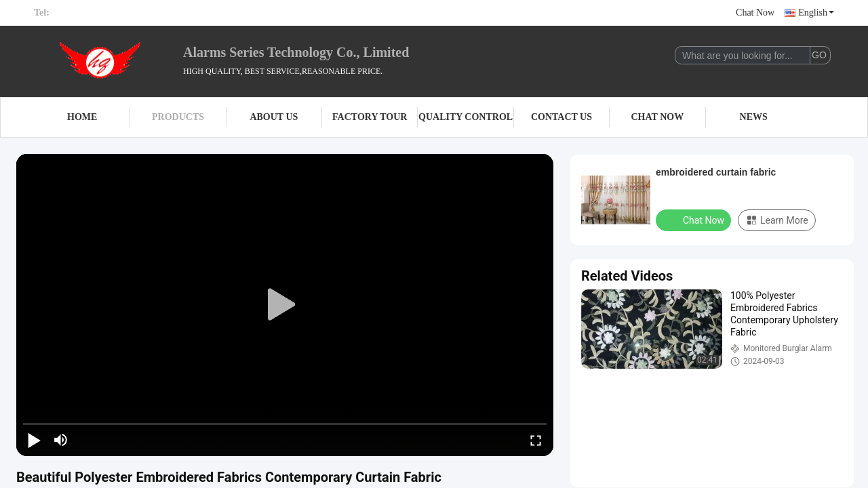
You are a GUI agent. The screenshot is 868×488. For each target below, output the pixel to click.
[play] (285, 305)
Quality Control (466, 117)
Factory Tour (370, 117)
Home (82, 117)
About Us (274, 117)
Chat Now (755, 13)
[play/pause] (34, 440)
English (816, 13)
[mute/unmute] (61, 440)
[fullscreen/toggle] (536, 440)
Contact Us (561, 117)
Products (178, 117)
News (754, 117)
